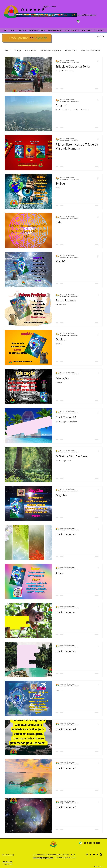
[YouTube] (35, 10)
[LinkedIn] (39, 10)
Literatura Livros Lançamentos (51, 50)
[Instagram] (22, 10)
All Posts (8, 50)
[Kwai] (43, 10)
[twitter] (31, 10)
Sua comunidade (31, 50)
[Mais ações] (98, 61)
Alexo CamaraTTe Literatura (91, 50)
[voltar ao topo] (98, 866)
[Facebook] (27, 10)
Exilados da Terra (71, 50)
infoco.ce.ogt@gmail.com (85, 15)
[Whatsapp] (80, 843)
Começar (18, 50)
